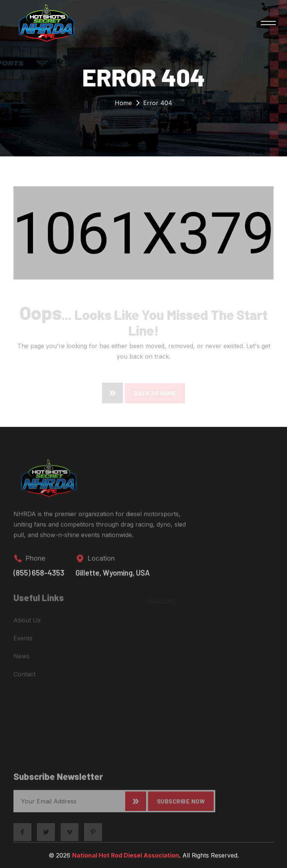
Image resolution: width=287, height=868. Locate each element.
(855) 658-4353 (39, 577)
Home (123, 105)
